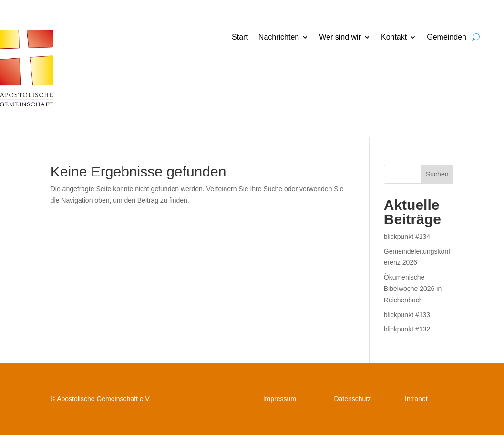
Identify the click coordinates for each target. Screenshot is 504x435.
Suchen (437, 174)
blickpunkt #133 (407, 315)
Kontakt (394, 37)
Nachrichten (279, 37)
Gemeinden (447, 37)
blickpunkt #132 (407, 329)
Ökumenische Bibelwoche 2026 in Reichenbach (413, 289)
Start (240, 37)
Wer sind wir (340, 37)
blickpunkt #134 (407, 237)
